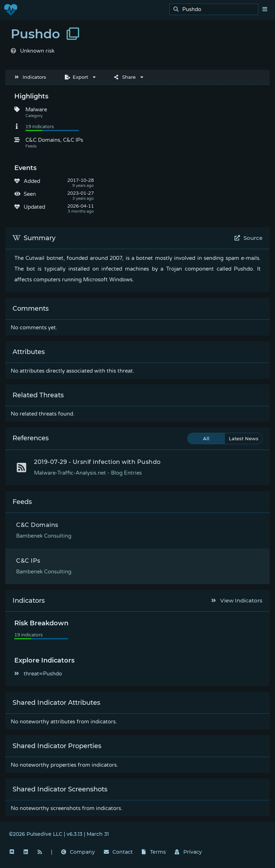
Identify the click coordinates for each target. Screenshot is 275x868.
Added (32, 181)
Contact (118, 852)
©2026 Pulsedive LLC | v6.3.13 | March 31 (59, 834)
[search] (216, 9)
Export (76, 77)
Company (78, 852)
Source (249, 238)
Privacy (188, 852)
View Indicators (237, 600)
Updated (34, 207)
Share (125, 77)
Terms (154, 852)
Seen (30, 194)
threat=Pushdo (38, 674)
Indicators (30, 77)
